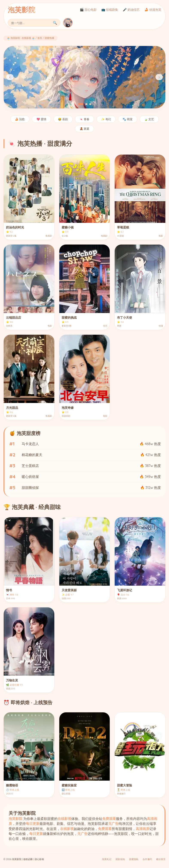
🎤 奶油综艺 (131, 10)
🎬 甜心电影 (88, 10)
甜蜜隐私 (134, 859)
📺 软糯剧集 (110, 10)
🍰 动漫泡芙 (153, 10)
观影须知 (120, 859)
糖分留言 (161, 859)
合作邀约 (147, 859)
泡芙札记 (107, 859)
